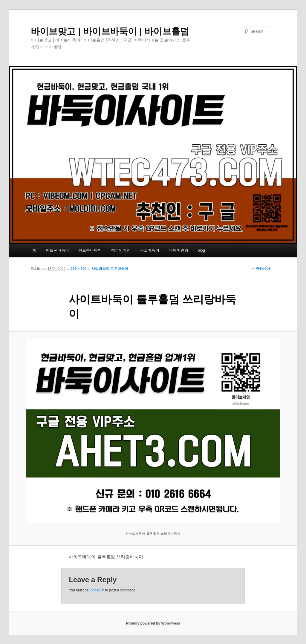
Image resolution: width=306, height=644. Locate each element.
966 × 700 (79, 269)
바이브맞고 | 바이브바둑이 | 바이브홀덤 (110, 31)
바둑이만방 (179, 250)
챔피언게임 (121, 250)
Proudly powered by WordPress (153, 623)
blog (201, 250)
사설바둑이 (150, 250)
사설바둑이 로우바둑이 (110, 269)
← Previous (261, 268)
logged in (97, 590)
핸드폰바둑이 (57, 250)
